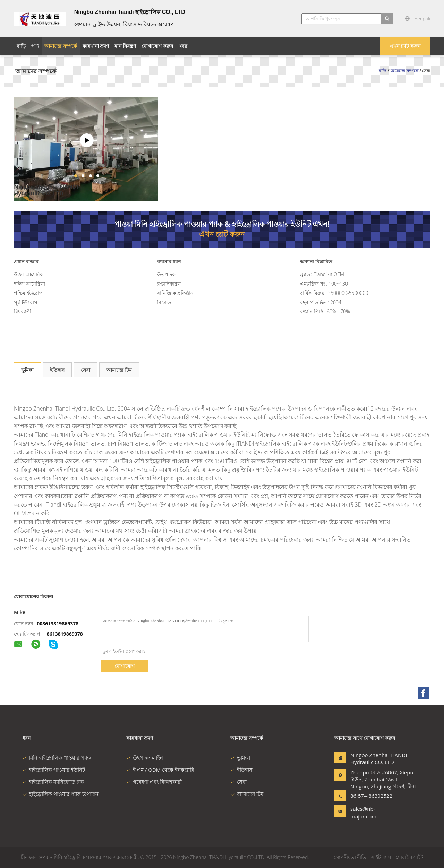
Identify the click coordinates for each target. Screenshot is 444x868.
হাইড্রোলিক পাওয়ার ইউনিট (54, 770)
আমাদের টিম (119, 370)
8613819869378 (65, 634)
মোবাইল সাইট (409, 857)
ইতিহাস (57, 370)
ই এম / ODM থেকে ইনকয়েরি (160, 770)
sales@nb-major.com (363, 813)
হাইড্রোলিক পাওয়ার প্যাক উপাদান (60, 794)
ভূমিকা (27, 370)
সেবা (86, 370)
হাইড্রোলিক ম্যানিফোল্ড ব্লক (53, 782)
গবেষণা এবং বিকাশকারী (154, 782)
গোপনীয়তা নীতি (350, 857)
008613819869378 (58, 624)
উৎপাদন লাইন (145, 757)
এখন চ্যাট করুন (405, 46)
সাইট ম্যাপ (381, 857)
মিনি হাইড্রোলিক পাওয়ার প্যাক (57, 757)
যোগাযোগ (125, 666)
